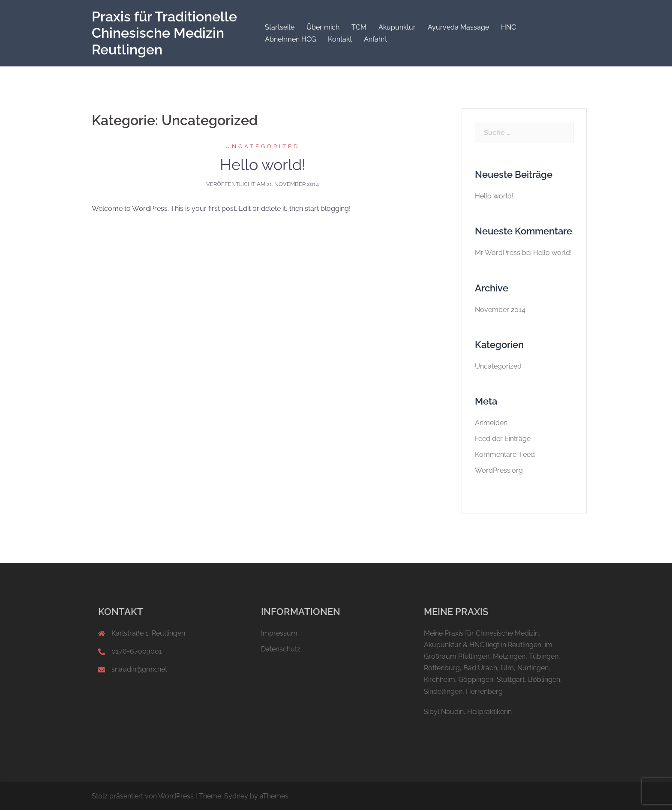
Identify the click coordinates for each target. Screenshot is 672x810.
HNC (508, 27)
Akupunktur (397, 27)
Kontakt (340, 39)
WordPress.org (499, 470)
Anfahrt (375, 39)
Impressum (279, 633)
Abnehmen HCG (290, 39)
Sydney (236, 796)
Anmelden (491, 423)
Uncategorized (262, 146)
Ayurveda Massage (458, 27)
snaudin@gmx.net (139, 669)
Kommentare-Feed (505, 454)
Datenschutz (281, 649)
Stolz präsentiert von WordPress (143, 796)
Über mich (323, 27)
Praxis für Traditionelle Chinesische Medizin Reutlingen (164, 33)
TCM (359, 27)
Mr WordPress (498, 253)
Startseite (280, 27)
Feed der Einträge (503, 439)
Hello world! (263, 165)
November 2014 (500, 310)
